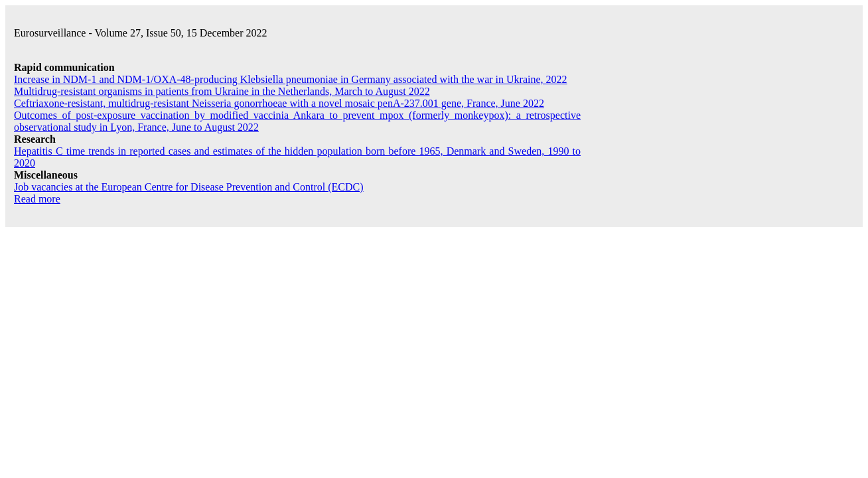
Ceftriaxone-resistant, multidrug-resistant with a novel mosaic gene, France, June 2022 (279, 103)
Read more (37, 199)
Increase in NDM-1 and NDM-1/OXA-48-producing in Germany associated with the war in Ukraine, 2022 (291, 79)
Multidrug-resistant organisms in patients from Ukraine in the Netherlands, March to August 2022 (222, 91)
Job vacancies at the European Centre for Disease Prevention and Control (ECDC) (189, 187)
